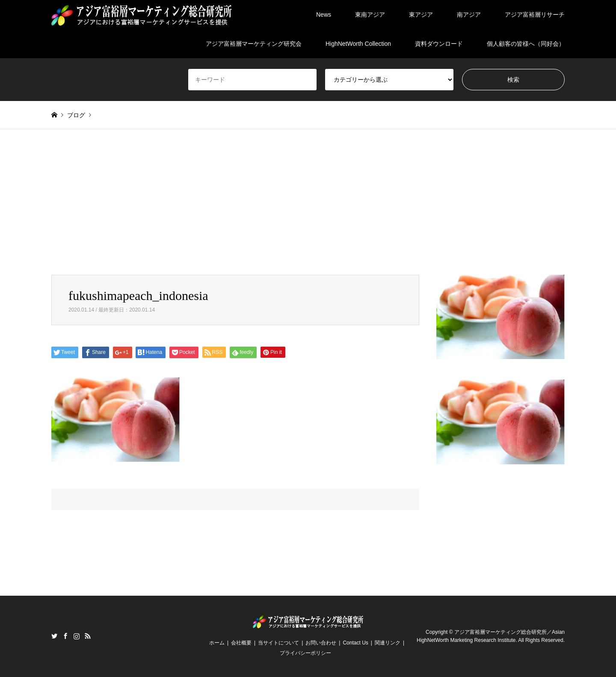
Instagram (77, 636)
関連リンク (388, 643)
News (324, 15)
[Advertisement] (308, 211)
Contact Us (355, 643)
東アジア (421, 15)
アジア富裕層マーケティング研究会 (254, 44)
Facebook (65, 636)
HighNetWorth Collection (358, 44)
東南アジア (370, 15)
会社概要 (241, 643)
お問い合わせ (321, 643)
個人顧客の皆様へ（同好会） (526, 44)
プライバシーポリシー (305, 653)
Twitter (54, 636)
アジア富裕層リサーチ (535, 15)
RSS (88, 636)
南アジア (469, 15)
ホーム (217, 643)
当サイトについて (278, 643)
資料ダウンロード (439, 44)
